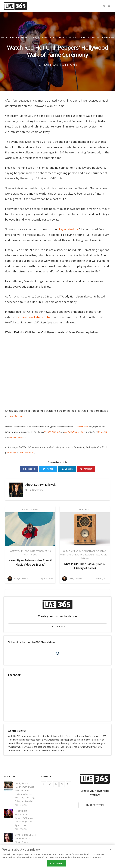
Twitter (48, 469)
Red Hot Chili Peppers (17, 38)
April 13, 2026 (21, 805)
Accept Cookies (57, 863)
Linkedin (67, 469)
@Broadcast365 (17, 437)
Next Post (85, 509)
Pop (27, 551)
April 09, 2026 (21, 829)
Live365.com (16, 416)
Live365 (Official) (52, 432)
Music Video (37, 551)
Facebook (29, 469)
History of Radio (72, 555)
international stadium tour (35, 317)
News (93, 38)
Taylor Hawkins (69, 229)
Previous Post (30, 509)
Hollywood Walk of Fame (74, 38)
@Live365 (102, 432)
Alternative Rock (48, 38)
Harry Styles (16, 551)
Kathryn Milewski (45, 485)
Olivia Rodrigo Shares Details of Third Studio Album (25, 838)
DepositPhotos (27, 453)
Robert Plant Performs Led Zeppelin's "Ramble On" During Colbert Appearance (24, 818)
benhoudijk (11, 453)
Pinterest (86, 469)
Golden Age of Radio (94, 551)
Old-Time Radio (72, 551)
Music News (104, 38)
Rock (34, 38)
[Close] (110, 850)
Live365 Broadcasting (74, 432)
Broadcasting (91, 555)
